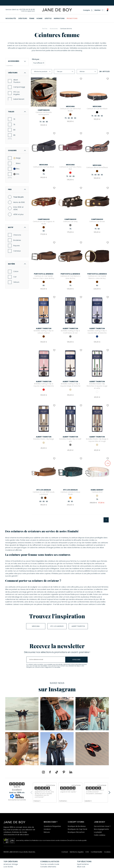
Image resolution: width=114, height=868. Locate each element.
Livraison (47, 829)
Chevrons (17, 262)
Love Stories (8, 867)
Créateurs (17, 100)
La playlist (98, 832)
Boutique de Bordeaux (77, 826)
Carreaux (17, 278)
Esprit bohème (83, 864)
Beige (17, 185)
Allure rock (81, 867)
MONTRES (12, 87)
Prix (17, 217)
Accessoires (17, 61)
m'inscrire (76, 660)
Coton (16, 299)
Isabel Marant (19, 126)
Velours (16, 309)
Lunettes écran (15, 80)
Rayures (17, 273)
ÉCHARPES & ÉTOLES (15, 83)
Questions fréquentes (52, 826)
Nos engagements (101, 829)
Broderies (17, 267)
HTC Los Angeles (17, 120)
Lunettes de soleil (16, 72)
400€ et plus (18, 242)
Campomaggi (19, 114)
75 (14, 152)
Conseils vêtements (48, 867)
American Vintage (11, 864)
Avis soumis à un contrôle (17, 800)
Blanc (17, 191)
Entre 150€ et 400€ (18, 236)
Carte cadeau (100, 835)
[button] (107, 10)
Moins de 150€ (19, 229)
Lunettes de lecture (17, 76)
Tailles (17, 139)
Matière (17, 291)
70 (14, 146)
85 (14, 162)
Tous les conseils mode (50, 864)
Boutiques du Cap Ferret (77, 829)
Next (109, 793)
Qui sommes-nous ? (102, 826)
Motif (17, 255)
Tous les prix (18, 224)
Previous (32, 793)
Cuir (15, 304)
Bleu (16, 196)
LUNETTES (11, 68)
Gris (16, 201)
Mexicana (36, 626)
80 (14, 157)
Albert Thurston (17, 108)
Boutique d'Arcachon (76, 832)
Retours (47, 832)
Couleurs (17, 178)
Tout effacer (39, 63)
